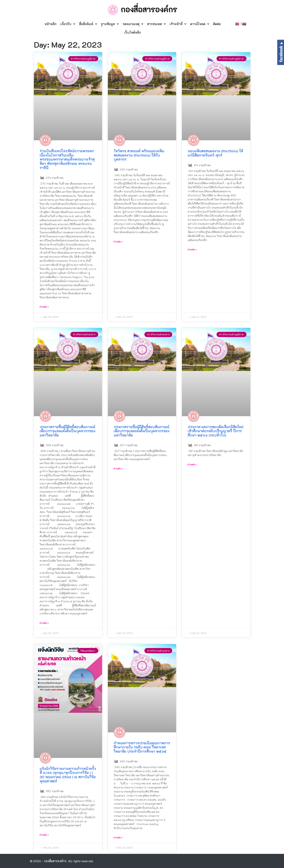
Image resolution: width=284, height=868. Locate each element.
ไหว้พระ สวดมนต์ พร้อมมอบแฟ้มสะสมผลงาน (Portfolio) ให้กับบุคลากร (139, 155)
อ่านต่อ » (44, 307)
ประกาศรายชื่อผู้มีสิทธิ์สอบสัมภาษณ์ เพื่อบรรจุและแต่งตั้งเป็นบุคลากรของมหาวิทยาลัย (67, 431)
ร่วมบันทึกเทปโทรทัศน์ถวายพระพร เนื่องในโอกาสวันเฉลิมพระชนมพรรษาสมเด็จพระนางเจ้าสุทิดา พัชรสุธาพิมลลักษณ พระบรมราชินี (67, 159)
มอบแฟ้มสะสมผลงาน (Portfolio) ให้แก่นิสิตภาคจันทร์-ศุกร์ (215, 153)
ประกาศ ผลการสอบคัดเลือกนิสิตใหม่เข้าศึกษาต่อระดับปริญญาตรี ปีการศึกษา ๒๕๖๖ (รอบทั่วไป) (216, 431)
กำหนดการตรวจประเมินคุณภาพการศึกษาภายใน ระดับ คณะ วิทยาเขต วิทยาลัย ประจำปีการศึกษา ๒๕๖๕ (142, 747)
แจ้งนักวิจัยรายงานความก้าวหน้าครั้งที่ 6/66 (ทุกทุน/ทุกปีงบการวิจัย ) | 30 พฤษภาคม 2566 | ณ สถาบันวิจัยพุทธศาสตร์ (68, 775)
